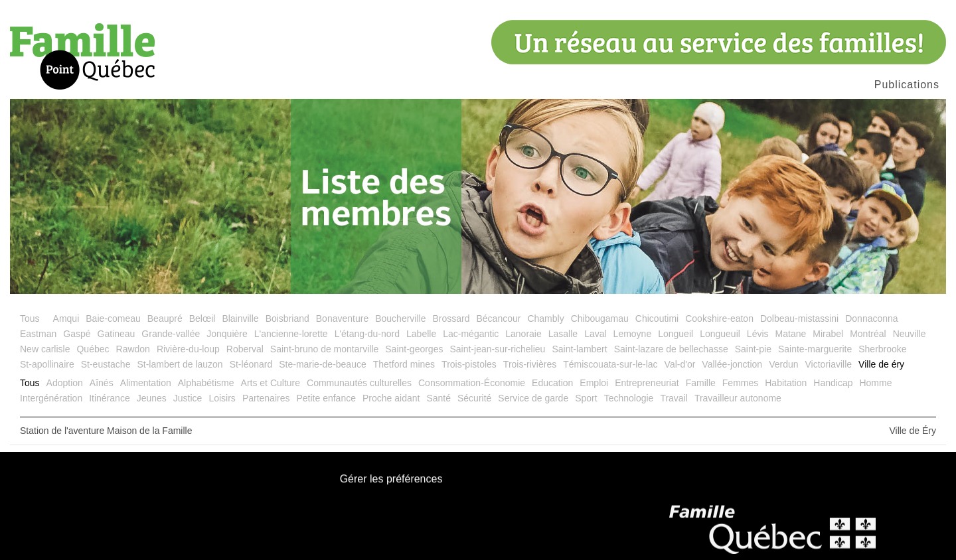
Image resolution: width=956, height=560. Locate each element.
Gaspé (77, 334)
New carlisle (45, 349)
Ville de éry (881, 364)
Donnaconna (871, 318)
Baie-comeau (113, 318)
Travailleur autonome (738, 398)
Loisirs (222, 398)
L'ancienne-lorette (291, 334)
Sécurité (474, 398)
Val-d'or (680, 364)
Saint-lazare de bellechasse (671, 349)
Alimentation (146, 383)
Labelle (421, 334)
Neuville (910, 334)
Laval (595, 334)
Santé (438, 398)
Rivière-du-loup (188, 349)
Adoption (65, 383)
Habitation (786, 383)
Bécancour (498, 318)
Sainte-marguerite (815, 349)
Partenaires (266, 398)
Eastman (38, 334)
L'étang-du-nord (367, 334)
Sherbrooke (882, 349)
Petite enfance (326, 398)
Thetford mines (404, 364)
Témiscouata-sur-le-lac (610, 364)
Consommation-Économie (472, 383)
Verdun (783, 364)
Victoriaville (829, 364)
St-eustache (106, 364)
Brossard (451, 318)
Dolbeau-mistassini (799, 318)
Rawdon (133, 349)
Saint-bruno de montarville (324, 349)
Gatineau (117, 334)
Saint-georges (414, 349)
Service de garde (533, 398)
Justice (188, 398)
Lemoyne (633, 334)
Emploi (594, 383)
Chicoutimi (657, 318)
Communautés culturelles (359, 383)
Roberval (245, 349)
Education (552, 383)
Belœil (202, 318)
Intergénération (51, 398)
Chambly (545, 318)
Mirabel (828, 334)
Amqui (66, 318)
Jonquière (227, 334)
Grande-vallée (171, 334)
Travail (674, 398)
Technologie (629, 398)
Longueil (676, 334)
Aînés (102, 383)
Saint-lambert (579, 349)
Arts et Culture (271, 383)
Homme (875, 383)
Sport (586, 398)
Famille (701, 383)
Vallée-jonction (732, 364)
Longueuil (720, 334)
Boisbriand (287, 318)
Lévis (758, 334)
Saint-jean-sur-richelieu (497, 349)
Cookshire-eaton (719, 318)
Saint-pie (753, 349)
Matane (791, 334)
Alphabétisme (206, 383)
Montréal (868, 334)
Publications (907, 85)
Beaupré (165, 318)
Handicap (833, 383)
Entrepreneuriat (647, 383)
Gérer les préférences (391, 480)
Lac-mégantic (471, 334)
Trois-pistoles (469, 364)
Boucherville (400, 318)
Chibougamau (600, 318)
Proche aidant (391, 398)
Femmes (740, 383)
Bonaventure (342, 318)
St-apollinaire (47, 364)
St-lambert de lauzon (180, 364)
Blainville (240, 318)
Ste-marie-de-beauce (323, 364)
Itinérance (109, 398)
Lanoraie (523, 334)
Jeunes (152, 398)
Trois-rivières (530, 364)
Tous (30, 318)
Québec (93, 349)
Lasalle (563, 334)
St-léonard (251, 364)
